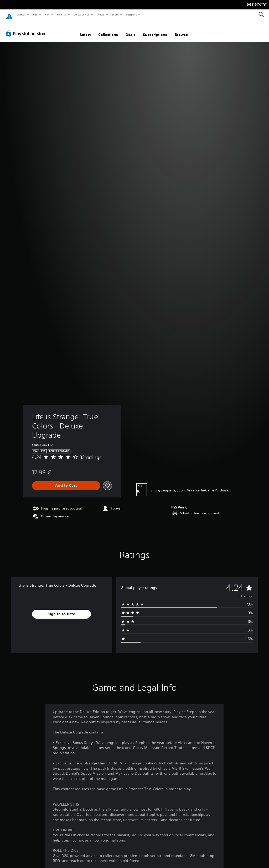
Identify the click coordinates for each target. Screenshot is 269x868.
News (101, 14)
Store (115, 14)
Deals (130, 30)
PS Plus (62, 14)
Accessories (82, 14)
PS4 (47, 14)
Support (131, 14)
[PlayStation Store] (27, 29)
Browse (181, 30)
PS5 (35, 14)
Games (21, 14)
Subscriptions (155, 30)
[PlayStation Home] (9, 15)
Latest (85, 30)
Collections (108, 30)
